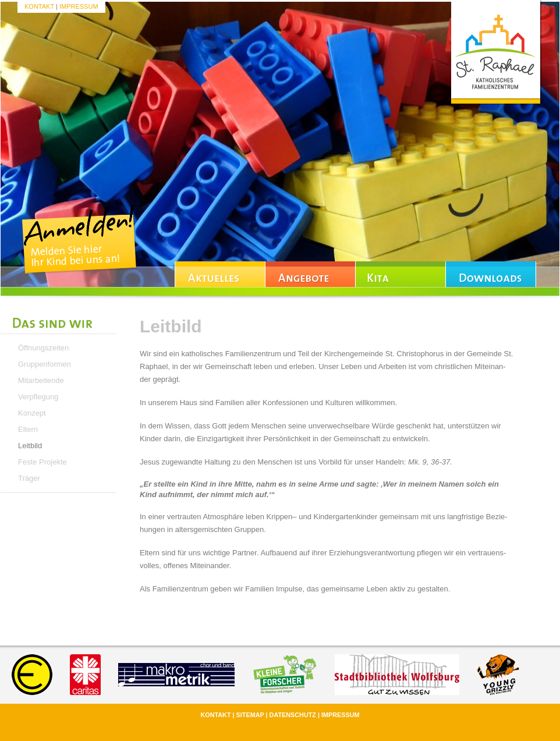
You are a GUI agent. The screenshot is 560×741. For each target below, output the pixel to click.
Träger (29, 478)
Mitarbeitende (41, 380)
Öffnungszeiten (43, 348)
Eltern (28, 429)
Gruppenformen (45, 364)
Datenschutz (293, 715)
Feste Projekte (42, 462)
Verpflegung (38, 397)
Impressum (79, 6)
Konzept (32, 413)
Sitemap (250, 715)
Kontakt (39, 6)
